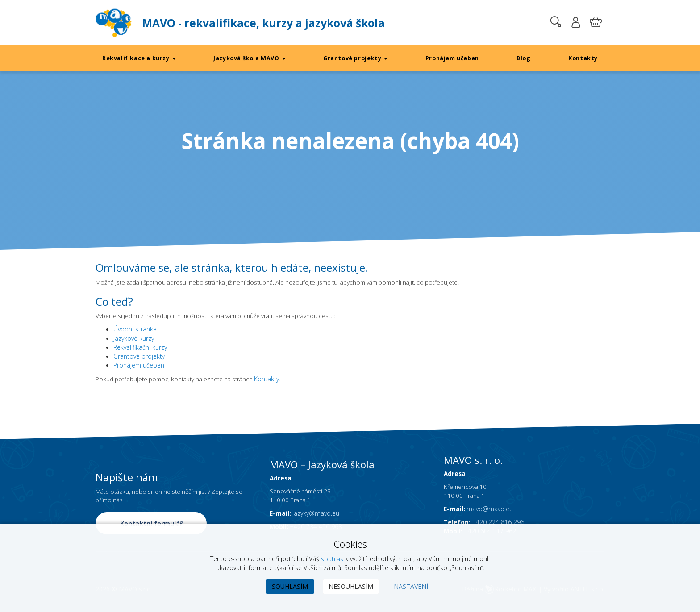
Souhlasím (290, 586)
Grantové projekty (355, 58)
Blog (524, 58)
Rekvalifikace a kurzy (139, 58)
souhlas (332, 559)
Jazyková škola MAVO (249, 58)
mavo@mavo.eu (491, 519)
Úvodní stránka (135, 330)
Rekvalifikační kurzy (140, 348)
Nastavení (411, 586)
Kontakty (583, 58)
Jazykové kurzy (134, 339)
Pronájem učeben (452, 58)
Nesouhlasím (351, 586)
